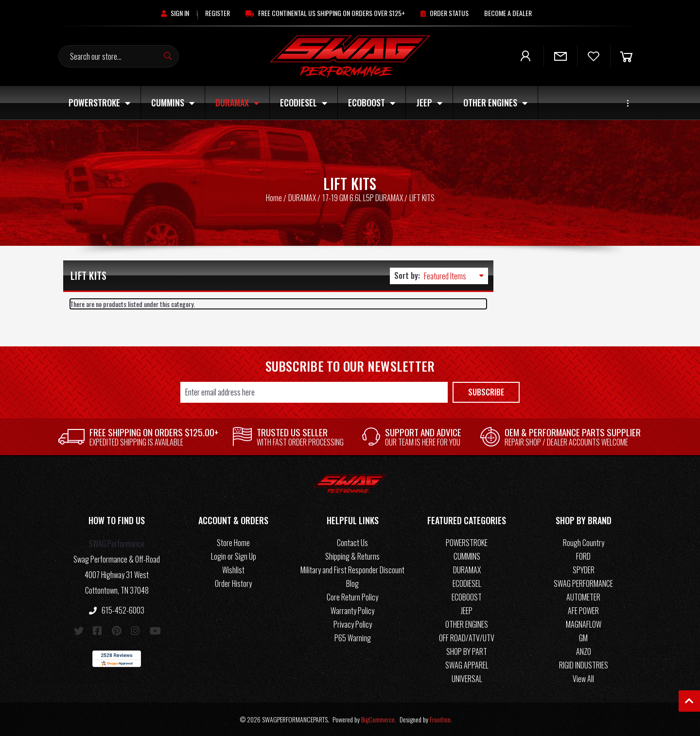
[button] (117, 522)
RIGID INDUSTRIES (584, 665)
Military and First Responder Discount (352, 570)
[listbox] (456, 276)
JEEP (429, 103)
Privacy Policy (353, 624)
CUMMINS (173, 103)
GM (583, 638)
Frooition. (441, 719)
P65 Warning (353, 638)
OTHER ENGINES (495, 103)
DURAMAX (237, 103)
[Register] (218, 13)
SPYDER (584, 570)
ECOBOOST (372, 103)
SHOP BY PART (467, 651)
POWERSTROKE (99, 103)
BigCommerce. (379, 719)
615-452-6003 (117, 610)
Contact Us (352, 543)
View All (583, 679)
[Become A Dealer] (508, 13)
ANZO (584, 651)
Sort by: (407, 275)
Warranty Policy (352, 611)
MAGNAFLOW (584, 624)
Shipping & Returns (352, 556)
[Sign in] (175, 13)
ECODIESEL (304, 103)
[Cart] (626, 56)
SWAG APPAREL (467, 665)
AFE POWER (583, 611)
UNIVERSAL (467, 679)
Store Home (233, 543)
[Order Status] (445, 13)
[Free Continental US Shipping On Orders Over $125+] (325, 13)
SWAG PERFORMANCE (583, 583)
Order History (233, 583)
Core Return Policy (352, 597)
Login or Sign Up (234, 556)
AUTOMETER (583, 597)
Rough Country (584, 543)
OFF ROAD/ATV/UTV (467, 638)
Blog (352, 583)
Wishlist (233, 570)
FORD (583, 556)
